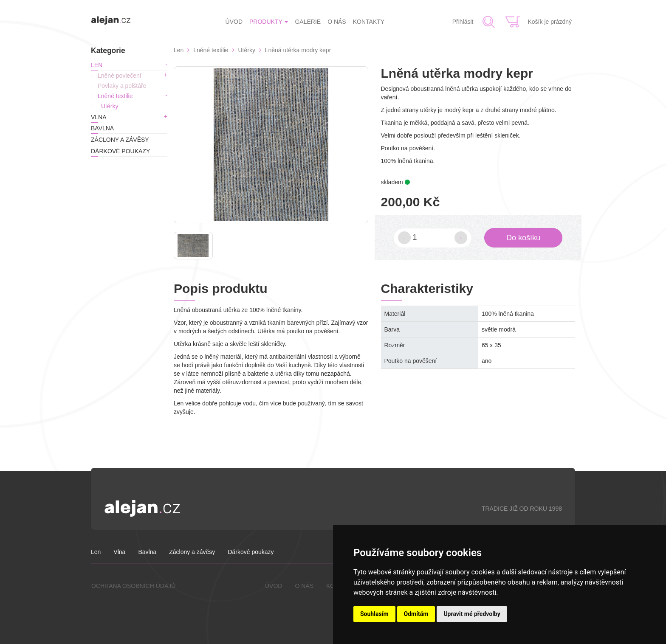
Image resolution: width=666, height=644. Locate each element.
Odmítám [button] (416, 614)
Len (97, 65)
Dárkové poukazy (120, 151)
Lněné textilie (115, 96)
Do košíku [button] (523, 238)
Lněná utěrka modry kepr (298, 50)
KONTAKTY (369, 22)
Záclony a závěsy (120, 140)
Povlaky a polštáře (122, 86)
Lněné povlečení (120, 76)
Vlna (99, 117)
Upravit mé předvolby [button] (472, 614)
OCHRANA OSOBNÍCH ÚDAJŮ (133, 586)
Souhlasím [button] (374, 614)
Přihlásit (463, 22)
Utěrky (110, 106)
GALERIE (308, 22)
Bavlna (102, 128)
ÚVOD (234, 22)
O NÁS (337, 22)
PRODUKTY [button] (269, 22)
